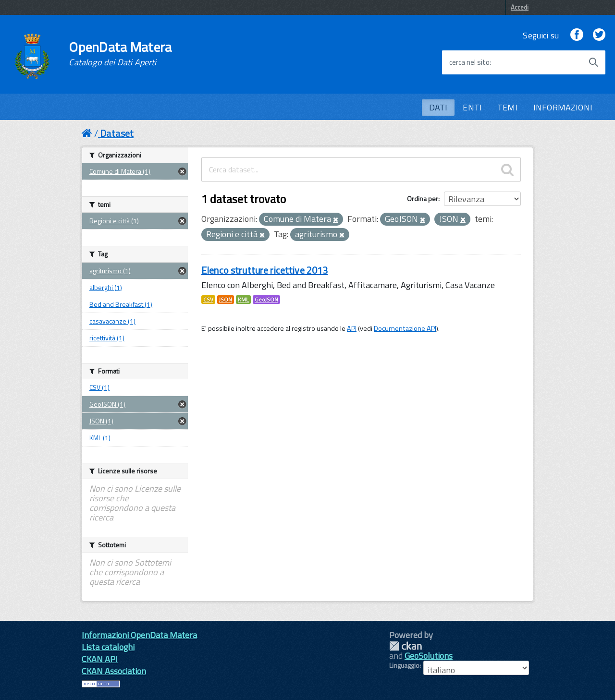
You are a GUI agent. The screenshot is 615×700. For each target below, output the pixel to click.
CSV (208, 300)
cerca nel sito (469, 62)
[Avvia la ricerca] (593, 62)
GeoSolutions (429, 656)
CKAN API (100, 659)
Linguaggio (404, 665)
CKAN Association (114, 671)
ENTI (472, 107)
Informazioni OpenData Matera (139, 635)
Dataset (117, 133)
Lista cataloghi (108, 647)
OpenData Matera (120, 54)
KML (243, 300)
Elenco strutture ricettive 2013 (264, 270)
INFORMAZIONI (563, 107)
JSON (226, 300)
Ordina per (423, 199)
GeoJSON (266, 300)
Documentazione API (405, 328)
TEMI (508, 107)
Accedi (520, 7)
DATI (438, 107)
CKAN (406, 646)
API (352, 328)
